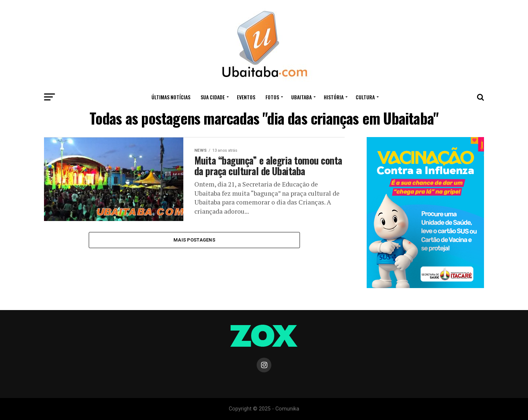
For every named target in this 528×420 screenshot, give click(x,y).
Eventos (246, 97)
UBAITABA (301, 97)
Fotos (272, 97)
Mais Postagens (194, 240)
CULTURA (365, 97)
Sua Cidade (213, 97)
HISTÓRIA (334, 97)
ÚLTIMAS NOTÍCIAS (171, 97)
